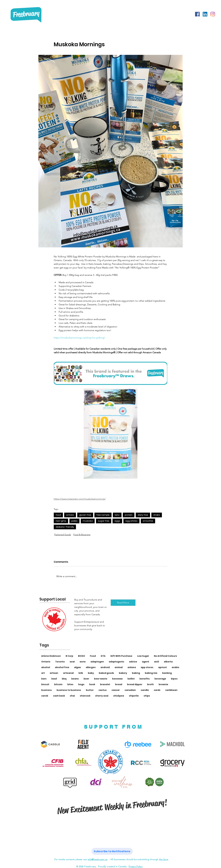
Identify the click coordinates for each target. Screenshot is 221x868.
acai (72, 662)
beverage (160, 679)
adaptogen (97, 662)
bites (70, 684)
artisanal (68, 673)
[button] (112, 851)
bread (119, 684)
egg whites (131, 521)
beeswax (117, 679)
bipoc (174, 679)
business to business (69, 690)
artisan (54, 673)
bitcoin (58, 684)
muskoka (88, 521)
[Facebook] (197, 14)
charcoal (85, 696)
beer (86, 679)
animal (119, 667)
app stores (147, 667)
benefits (145, 679)
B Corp (69, 656)
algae (78, 667)
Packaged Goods (63, 535)
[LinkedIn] (205, 14)
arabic (175, 667)
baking (136, 673)
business (47, 690)
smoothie (148, 521)
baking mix (151, 673)
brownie (163, 684)
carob (45, 696)
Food (93, 656)
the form (164, 859)
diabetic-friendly (65, 527)
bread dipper (135, 684)
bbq (64, 679)
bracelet (105, 684)
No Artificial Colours (165, 656)
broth (150, 684)
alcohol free (62, 667)
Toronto (60, 662)
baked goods (106, 673)
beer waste (101, 679)
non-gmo (61, 521)
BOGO (82, 656)
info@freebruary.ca (98, 859)
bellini (131, 679)
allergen (91, 667)
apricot (163, 667)
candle (145, 690)
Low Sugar (143, 656)
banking (167, 673)
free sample (103, 515)
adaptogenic (116, 662)
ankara (132, 667)
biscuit (45, 684)
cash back (59, 696)
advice (133, 662)
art (43, 673)
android (105, 667)
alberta (168, 662)
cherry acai (102, 696)
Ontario (46, 662)
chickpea (119, 696)
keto (117, 515)
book (92, 684)
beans (75, 679)
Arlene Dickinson (51, 656)
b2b (81, 673)
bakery (123, 673)
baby (91, 673)
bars (44, 679)
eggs (117, 521)
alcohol (46, 667)
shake (157, 515)
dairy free (143, 515)
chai (72, 696)
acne (83, 662)
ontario (70, 515)
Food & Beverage (82, 535)
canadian (130, 690)
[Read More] (123, 603)
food (58, 515)
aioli (157, 662)
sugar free (104, 521)
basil (54, 679)
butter (90, 690)
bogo (81, 684)
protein (129, 515)
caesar (116, 690)
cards (157, 690)
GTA (103, 656)
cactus (103, 690)
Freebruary (26, 14)
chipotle (134, 696)
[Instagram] (213, 14)
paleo (74, 521)
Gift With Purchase (121, 656)
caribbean (171, 690)
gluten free (85, 515)
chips (147, 696)
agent (146, 662)
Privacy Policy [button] (136, 866)
